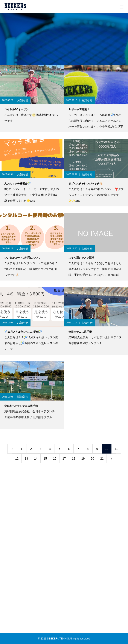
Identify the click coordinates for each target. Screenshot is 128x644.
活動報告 (23, 397)
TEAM (64, 509)
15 (45, 458)
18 (74, 458)
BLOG (64, 540)
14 (36, 458)
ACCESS (64, 533)
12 (17, 458)
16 (55, 458)
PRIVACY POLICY (64, 564)
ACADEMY (64, 517)
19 (83, 458)
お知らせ (23, 100)
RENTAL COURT (64, 525)
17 (64, 458)
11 (116, 449)
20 (93, 458)
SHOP (64, 548)
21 (102, 458)
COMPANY (64, 556)
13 (26, 458)
